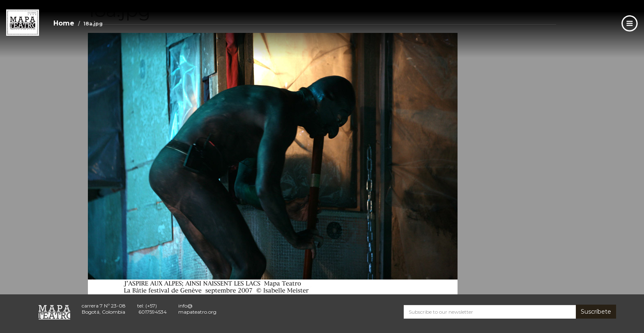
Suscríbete (596, 312)
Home (64, 23)
